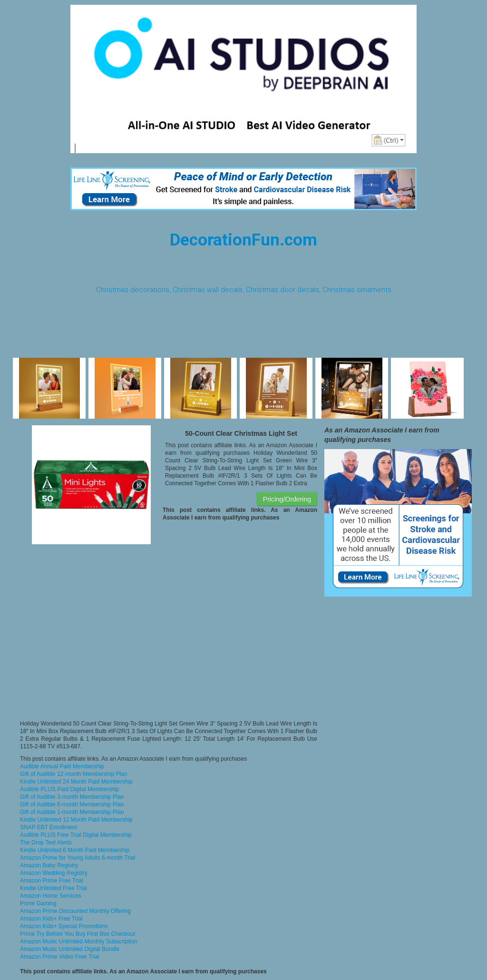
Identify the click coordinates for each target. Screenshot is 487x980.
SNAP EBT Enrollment (49, 827)
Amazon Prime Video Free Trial (60, 957)
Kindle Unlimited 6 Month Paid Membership (75, 850)
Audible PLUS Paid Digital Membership (69, 789)
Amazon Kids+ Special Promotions (64, 926)
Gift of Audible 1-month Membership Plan (72, 812)
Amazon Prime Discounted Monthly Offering (75, 911)
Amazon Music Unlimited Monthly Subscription (79, 941)
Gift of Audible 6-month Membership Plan (72, 804)
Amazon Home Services (51, 896)
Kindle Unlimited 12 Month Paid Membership (76, 820)
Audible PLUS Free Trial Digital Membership (76, 835)
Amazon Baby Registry (49, 865)
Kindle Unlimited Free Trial (54, 888)
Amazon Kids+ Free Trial (51, 919)
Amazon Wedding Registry (54, 873)
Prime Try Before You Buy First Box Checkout (78, 934)
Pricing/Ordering (287, 499)
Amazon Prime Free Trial (52, 881)
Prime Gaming (38, 903)
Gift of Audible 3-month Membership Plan (72, 797)
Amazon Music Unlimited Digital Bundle (70, 949)
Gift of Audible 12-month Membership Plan (73, 774)
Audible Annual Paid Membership (62, 766)
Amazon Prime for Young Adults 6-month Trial (78, 858)
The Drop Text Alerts (46, 843)
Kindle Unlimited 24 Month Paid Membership (76, 782)
